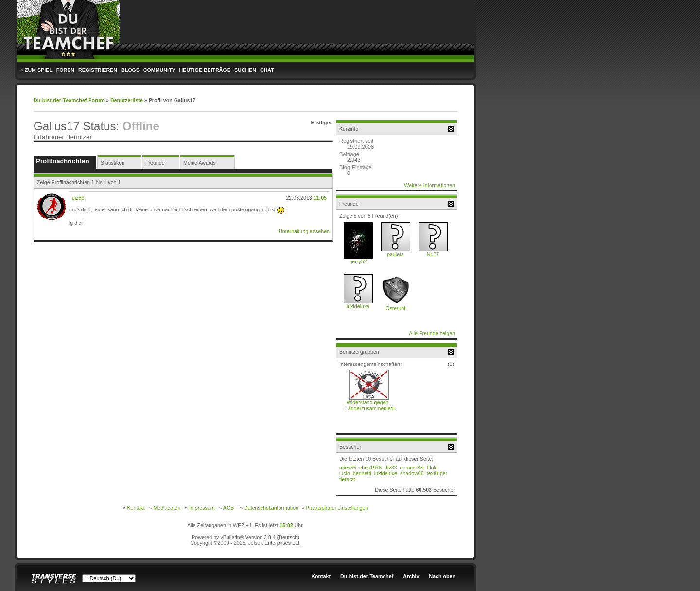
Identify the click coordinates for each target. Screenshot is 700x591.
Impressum (202, 508)
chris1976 (370, 468)
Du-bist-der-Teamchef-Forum (69, 100)
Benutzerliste (127, 100)
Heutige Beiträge (205, 70)
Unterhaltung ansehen (304, 231)
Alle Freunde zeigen (432, 333)
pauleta (395, 254)
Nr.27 (433, 254)
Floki (432, 468)
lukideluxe (358, 306)
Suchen (245, 70)
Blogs (130, 70)
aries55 (348, 468)
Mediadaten (167, 508)
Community (159, 70)
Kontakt (136, 508)
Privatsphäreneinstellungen (337, 508)
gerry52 (358, 261)
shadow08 (412, 473)
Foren (65, 70)
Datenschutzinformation (271, 508)
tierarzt (347, 479)
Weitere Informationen (429, 185)
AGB (229, 508)
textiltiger (437, 473)
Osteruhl (395, 308)
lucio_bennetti (355, 473)
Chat (267, 70)
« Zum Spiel (36, 70)
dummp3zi (412, 468)
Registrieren (98, 70)
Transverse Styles (54, 579)
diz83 (78, 198)
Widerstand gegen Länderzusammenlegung (374, 405)
